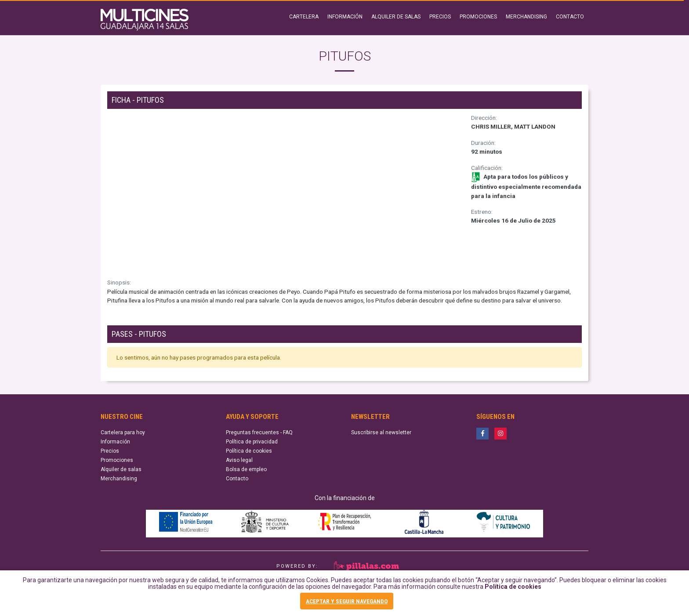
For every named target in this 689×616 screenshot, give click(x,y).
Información (115, 442)
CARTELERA (304, 17)
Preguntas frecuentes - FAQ (259, 432)
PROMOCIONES (478, 17)
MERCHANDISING (526, 17)
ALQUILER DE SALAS (396, 17)
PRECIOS (440, 17)
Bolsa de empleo (246, 469)
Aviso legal (239, 460)
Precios (110, 451)
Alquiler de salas (121, 469)
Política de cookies (513, 587)
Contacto (237, 479)
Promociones (117, 460)
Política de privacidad (252, 442)
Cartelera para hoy (123, 432)
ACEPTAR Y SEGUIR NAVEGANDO (347, 601)
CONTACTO (570, 17)
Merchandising (119, 479)
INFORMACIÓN (345, 17)
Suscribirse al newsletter (381, 432)
